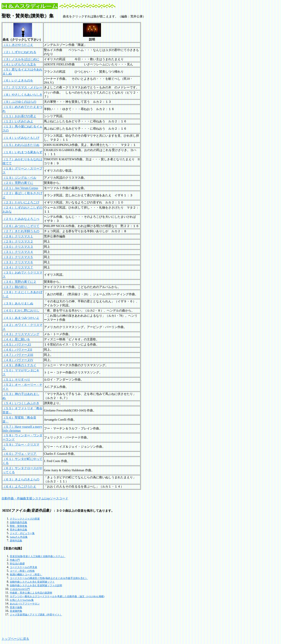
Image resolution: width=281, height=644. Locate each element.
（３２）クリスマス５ (18, 257)
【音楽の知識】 (13, 548)
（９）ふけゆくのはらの (19, 102)
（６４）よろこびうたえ (19, 486)
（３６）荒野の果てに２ (19, 282)
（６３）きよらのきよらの (21, 479)
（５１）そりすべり (16, 380)
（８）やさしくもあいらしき (22, 95)
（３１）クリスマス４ (18, 252)
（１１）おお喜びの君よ (19, 116)
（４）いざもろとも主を (19, 64)
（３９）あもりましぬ (18, 303)
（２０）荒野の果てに (18, 183)
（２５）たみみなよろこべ (21, 219)
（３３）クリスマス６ (18, 262)
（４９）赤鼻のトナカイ (19, 365)
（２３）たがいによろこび (21, 202)
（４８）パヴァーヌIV (18, 360)
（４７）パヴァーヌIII (18, 355)
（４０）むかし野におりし (21, 310)
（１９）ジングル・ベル (19, 178)
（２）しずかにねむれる (19, 52)
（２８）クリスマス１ (18, 236)
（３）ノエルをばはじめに (21, 59)
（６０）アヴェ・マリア (20, 454)
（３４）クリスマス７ (18, 267)
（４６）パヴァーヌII (17, 350)
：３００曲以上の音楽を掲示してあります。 (58, 511)
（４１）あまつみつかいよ (21, 318)
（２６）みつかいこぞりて (21, 226)
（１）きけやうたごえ (18, 45)
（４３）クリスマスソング (21, 334)
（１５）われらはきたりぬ (21, 145)
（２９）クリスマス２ (18, 241)
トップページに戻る (15, 639)
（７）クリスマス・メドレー (22, 87)
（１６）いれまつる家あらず (22, 152)
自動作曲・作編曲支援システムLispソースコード (35, 498)
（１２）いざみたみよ (18, 121)
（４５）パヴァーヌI (17, 344)
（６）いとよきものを (18, 80)
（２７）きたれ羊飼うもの (21, 231)
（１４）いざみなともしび (21, 138)
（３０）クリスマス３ (18, 247)
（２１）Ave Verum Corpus (20, 188)
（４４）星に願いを (16, 339)
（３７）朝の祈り (15, 287)
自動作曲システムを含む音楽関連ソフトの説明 (36, 586)
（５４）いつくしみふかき (21, 403)
